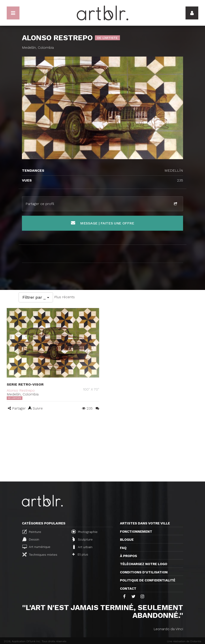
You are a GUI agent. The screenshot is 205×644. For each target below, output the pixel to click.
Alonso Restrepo (21, 390)
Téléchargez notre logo (144, 564)
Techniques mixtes (40, 554)
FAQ (123, 548)
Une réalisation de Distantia (184, 641)
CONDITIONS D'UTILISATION (144, 572)
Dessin (31, 539)
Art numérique (36, 547)
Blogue (127, 540)
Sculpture (83, 539)
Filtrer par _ (36, 297)
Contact (128, 589)
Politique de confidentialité (148, 580)
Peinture (32, 532)
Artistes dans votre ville (145, 523)
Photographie (84, 532)
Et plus (80, 554)
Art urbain (82, 547)
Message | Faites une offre (103, 223)
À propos (128, 556)
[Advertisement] (102, 448)
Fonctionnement (136, 532)
